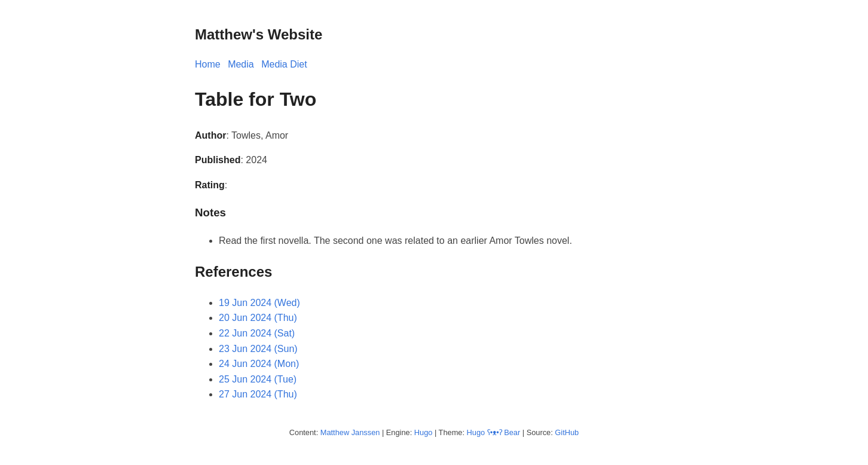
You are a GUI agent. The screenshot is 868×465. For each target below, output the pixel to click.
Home (208, 64)
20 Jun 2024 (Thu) (258, 318)
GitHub (567, 432)
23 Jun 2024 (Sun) (258, 349)
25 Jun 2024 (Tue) (258, 379)
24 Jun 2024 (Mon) (259, 364)
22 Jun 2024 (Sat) (257, 333)
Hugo (424, 432)
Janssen (366, 432)
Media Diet (284, 64)
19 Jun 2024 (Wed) (259, 303)
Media (241, 64)
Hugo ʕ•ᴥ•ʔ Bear (494, 432)
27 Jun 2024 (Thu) (258, 394)
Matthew (335, 432)
